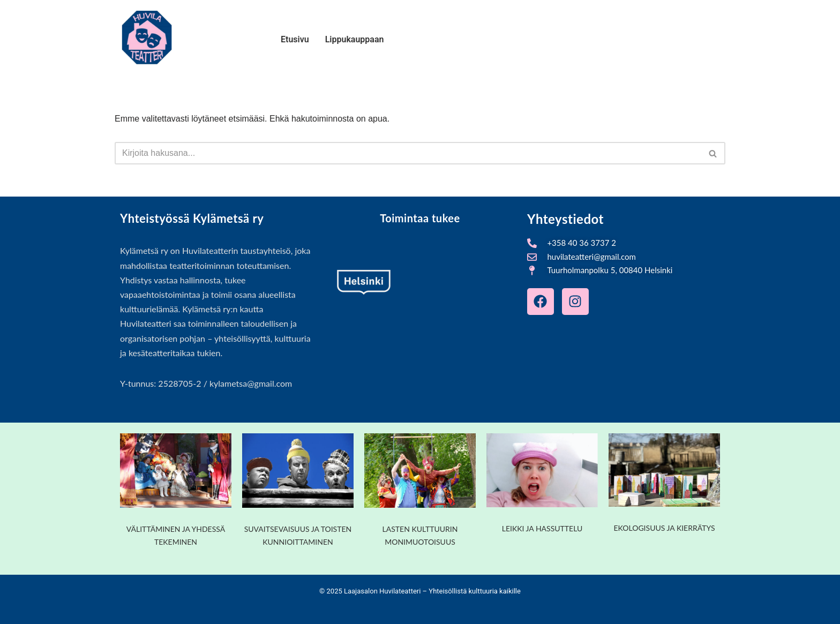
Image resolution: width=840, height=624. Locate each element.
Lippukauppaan (355, 39)
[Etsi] (408, 153)
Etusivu (295, 39)
